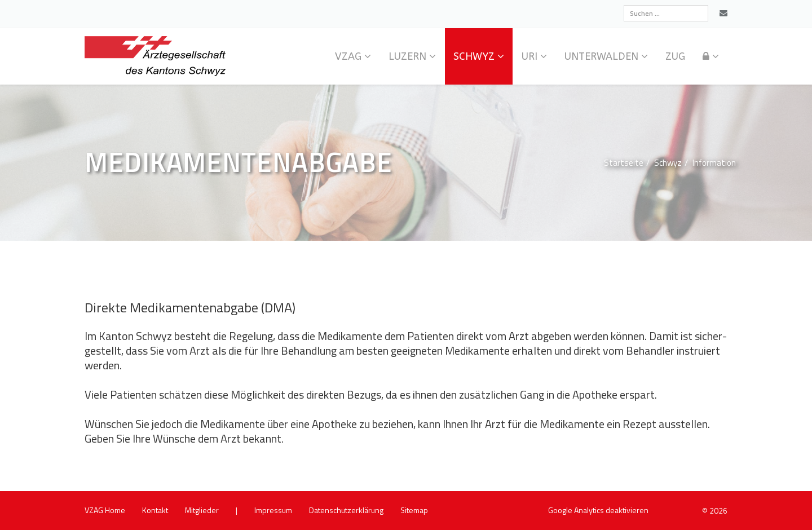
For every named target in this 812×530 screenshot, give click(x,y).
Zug (675, 56)
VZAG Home (105, 510)
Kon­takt (155, 510)
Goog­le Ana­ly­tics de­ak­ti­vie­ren (598, 510)
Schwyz (474, 56)
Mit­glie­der (202, 510)
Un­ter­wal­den (601, 56)
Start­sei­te (624, 163)
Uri (529, 56)
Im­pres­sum (273, 510)
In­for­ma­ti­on (714, 163)
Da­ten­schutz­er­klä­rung (346, 510)
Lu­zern (407, 56)
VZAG (348, 56)
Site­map (414, 510)
